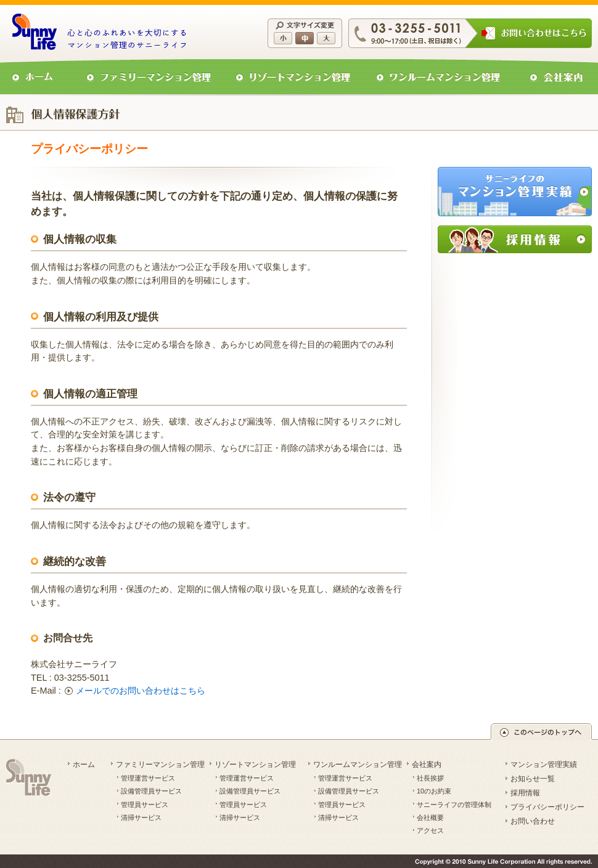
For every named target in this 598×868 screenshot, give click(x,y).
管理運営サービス (148, 778)
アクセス (430, 830)
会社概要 (430, 817)
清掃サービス (141, 817)
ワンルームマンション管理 (358, 765)
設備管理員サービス (151, 791)
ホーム (84, 765)
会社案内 (427, 765)
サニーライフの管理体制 (454, 805)
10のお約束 (434, 791)
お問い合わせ (533, 821)
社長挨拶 (430, 778)
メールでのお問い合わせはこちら (141, 691)
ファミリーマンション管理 (160, 765)
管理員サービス (145, 805)
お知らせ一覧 (533, 779)
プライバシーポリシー (547, 807)
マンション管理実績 (544, 765)
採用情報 (525, 793)
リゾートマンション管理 (255, 765)
